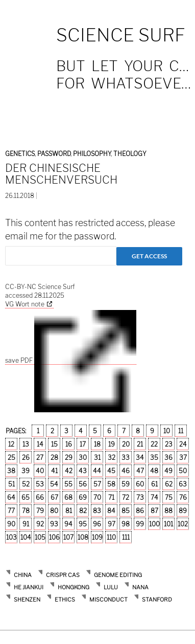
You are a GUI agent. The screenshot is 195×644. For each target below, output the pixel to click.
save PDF (71, 361)
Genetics (20, 154)
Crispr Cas (63, 575)
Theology (130, 154)
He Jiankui (29, 587)
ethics (65, 599)
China (23, 575)
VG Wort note (25, 304)
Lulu (111, 587)
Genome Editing (118, 575)
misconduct (108, 599)
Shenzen (27, 599)
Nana (140, 587)
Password (54, 154)
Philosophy (92, 154)
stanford (157, 599)
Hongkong (74, 587)
